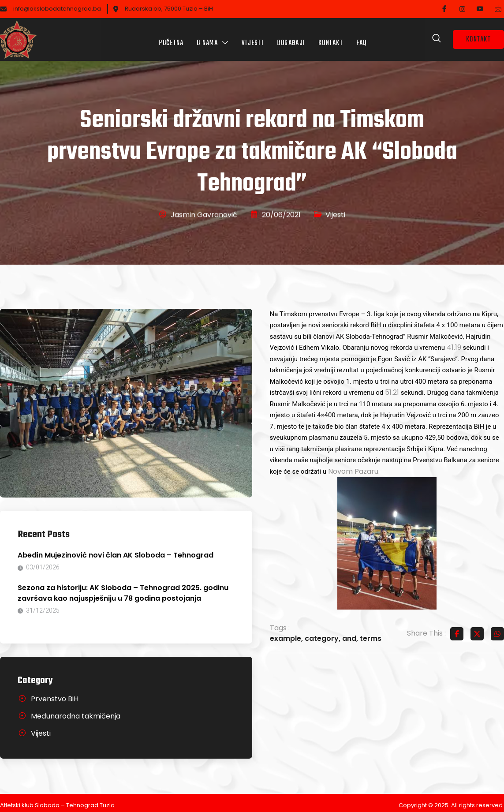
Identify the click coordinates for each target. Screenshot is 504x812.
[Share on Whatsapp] (497, 629)
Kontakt (331, 37)
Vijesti (253, 37)
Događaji (291, 37)
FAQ (362, 37)
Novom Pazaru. (354, 466)
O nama (213, 37)
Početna (171, 37)
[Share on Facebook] (457, 629)
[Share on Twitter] (477, 629)
